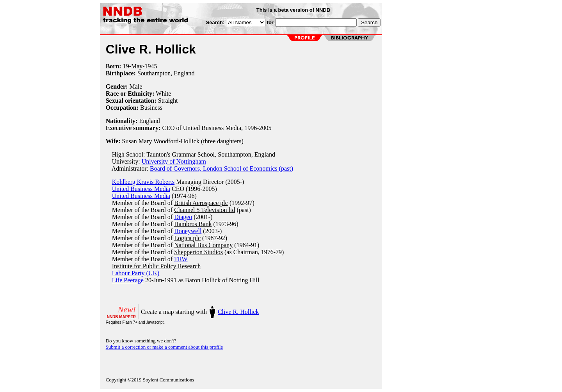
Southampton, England (166, 73)
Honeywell (188, 231)
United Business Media (141, 189)
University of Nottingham (174, 161)
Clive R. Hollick (238, 312)
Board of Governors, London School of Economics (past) (221, 168)
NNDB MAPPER (121, 317)
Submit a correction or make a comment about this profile (165, 347)
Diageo (183, 217)
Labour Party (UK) (136, 273)
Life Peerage (128, 280)
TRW (181, 259)
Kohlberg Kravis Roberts (143, 182)
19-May (133, 66)
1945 (151, 66)
